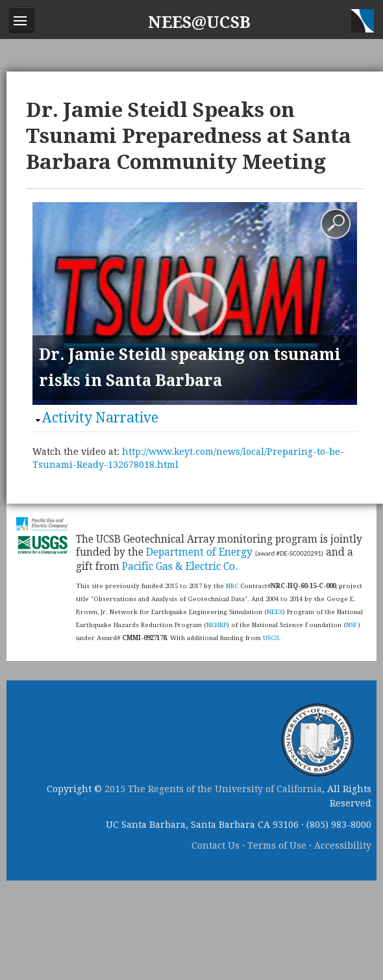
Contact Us (216, 845)
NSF (352, 625)
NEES (275, 612)
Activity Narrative (100, 418)
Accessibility (343, 845)
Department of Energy (199, 552)
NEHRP (216, 625)
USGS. (272, 638)
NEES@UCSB (199, 22)
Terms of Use (277, 845)
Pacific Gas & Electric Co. (180, 567)
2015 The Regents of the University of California (213, 789)
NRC (232, 586)
